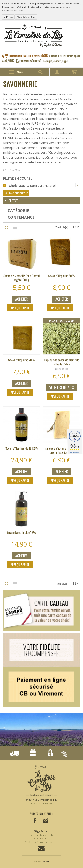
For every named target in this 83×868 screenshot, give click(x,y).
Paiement (49, 754)
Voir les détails (62, 387)
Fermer (9, 17)
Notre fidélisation (31, 754)
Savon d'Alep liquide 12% (21, 532)
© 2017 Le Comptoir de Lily (41, 802)
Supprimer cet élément (78, 185)
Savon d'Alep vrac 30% (61, 276)
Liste (14, 227)
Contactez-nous (41, 849)
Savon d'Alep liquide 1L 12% (22, 448)
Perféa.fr (46, 862)
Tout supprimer (18, 193)
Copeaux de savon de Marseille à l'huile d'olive (61, 362)
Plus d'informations (26, 17)
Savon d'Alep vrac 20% (22, 360)
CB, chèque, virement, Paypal (44, 61)
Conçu (63, 754)
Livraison (14, 754)
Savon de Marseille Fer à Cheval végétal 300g (22, 278)
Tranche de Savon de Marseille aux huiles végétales (62, 450)
